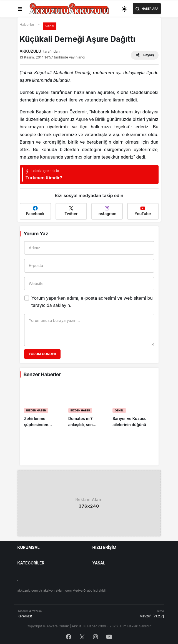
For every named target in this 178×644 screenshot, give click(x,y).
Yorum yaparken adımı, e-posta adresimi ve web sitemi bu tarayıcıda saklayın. (92, 302)
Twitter (71, 211)
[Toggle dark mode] (124, 9)
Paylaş (145, 55)
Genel (50, 26)
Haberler (27, 25)
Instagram (107, 211)
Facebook (35, 211)
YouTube (143, 211)
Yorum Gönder (42, 354)
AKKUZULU (31, 51)
